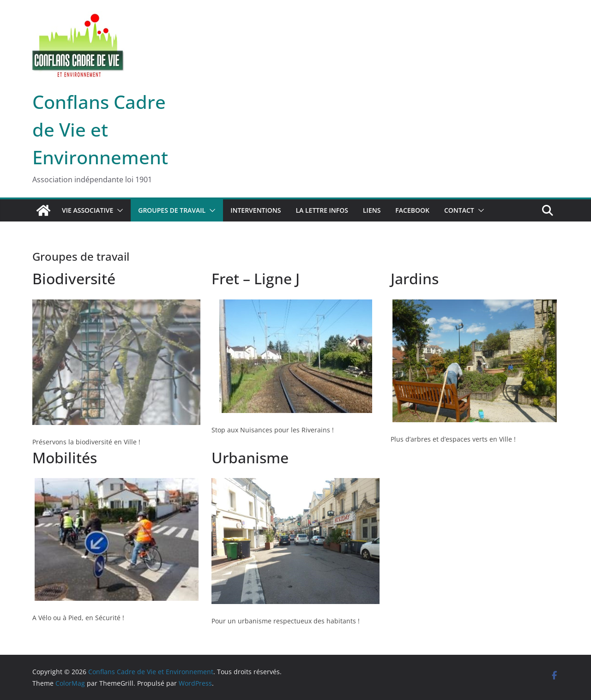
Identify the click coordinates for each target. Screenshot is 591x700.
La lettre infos (322, 210)
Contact (459, 210)
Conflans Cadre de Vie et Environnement (100, 129)
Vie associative (87, 210)
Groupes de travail (172, 210)
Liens (372, 210)
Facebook (412, 210)
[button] (118, 210)
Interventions (256, 210)
